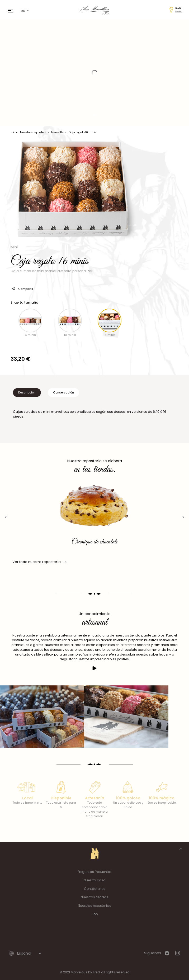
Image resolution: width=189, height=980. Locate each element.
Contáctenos (95, 889)
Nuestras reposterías (94, 906)
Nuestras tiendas (94, 897)
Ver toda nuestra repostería (39, 562)
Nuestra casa (95, 880)
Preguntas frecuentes (95, 872)
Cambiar (179, 11)
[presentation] (6, 517)
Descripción (27, 392)
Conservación (63, 392)
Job (95, 914)
